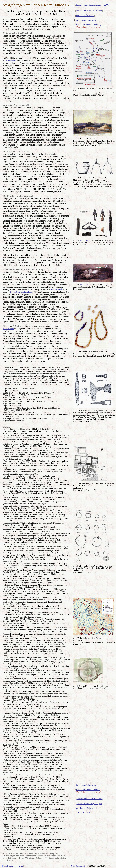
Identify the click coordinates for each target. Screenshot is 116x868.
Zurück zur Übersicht (85, 16)
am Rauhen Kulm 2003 (86, 808)
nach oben (9, 866)
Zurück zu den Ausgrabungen (89, 804)
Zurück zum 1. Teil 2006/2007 (89, 11)
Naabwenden (8, 329)
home (21, 866)
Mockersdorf (11, 61)
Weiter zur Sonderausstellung (89, 24)
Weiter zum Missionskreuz (87, 20)
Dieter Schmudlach (78, 866)
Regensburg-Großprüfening (22, 292)
